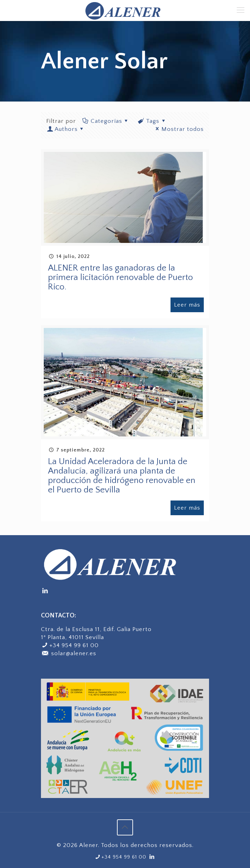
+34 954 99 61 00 (74, 645)
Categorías (106, 121)
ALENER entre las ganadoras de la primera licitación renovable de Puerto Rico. (120, 278)
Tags (152, 121)
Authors (66, 129)
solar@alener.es (69, 653)
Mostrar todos (178, 129)
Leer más (187, 305)
